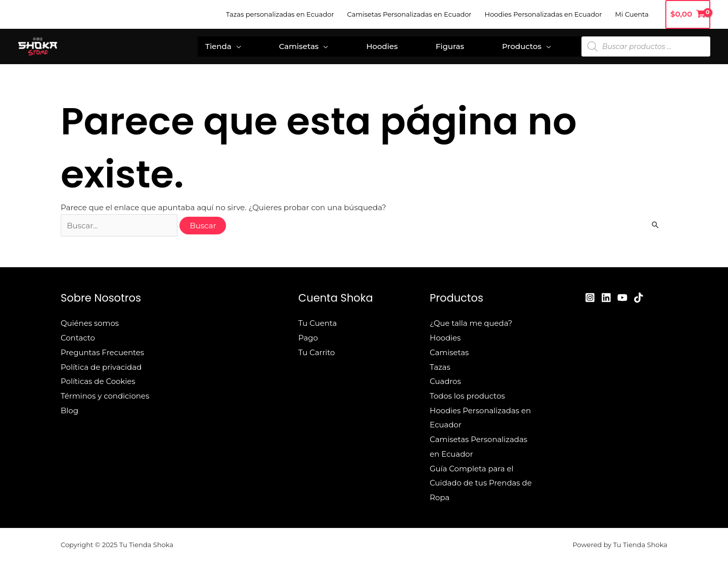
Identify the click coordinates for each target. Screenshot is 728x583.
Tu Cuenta (318, 323)
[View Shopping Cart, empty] (688, 14)
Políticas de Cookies (98, 380)
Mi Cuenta (632, 14)
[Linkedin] (606, 298)
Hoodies (382, 46)
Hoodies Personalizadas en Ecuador (543, 14)
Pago (308, 337)
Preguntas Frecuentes (103, 351)
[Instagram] (590, 298)
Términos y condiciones (105, 394)
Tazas (440, 366)
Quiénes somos (90, 323)
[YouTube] (622, 298)
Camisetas (299, 46)
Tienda (218, 46)
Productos (522, 46)
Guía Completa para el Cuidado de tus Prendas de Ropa (481, 478)
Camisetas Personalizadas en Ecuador (409, 14)
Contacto (78, 337)
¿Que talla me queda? (471, 323)
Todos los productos (467, 394)
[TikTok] (639, 298)
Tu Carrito (317, 351)
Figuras (450, 46)
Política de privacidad (101, 366)
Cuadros (445, 380)
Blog (70, 407)
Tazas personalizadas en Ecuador (280, 14)
